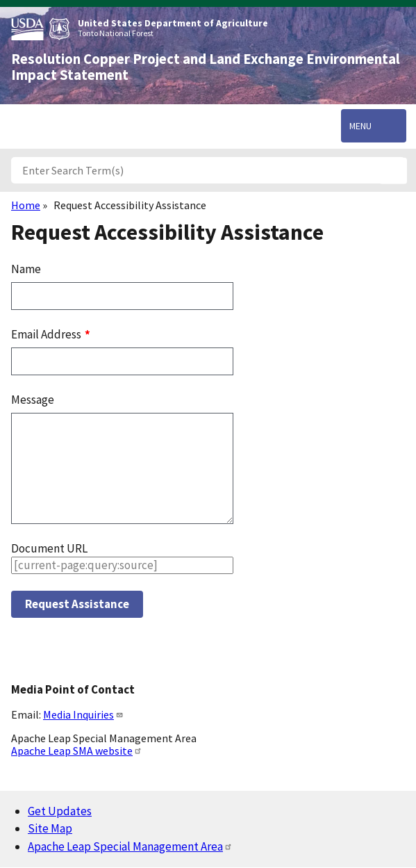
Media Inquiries (83, 714)
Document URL (49, 548)
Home (26, 205)
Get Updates (60, 811)
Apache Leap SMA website (77, 751)
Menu (360, 126)
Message (33, 400)
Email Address (47, 334)
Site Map (50, 828)
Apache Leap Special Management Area (130, 846)
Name (26, 269)
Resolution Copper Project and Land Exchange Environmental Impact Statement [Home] (206, 67)
